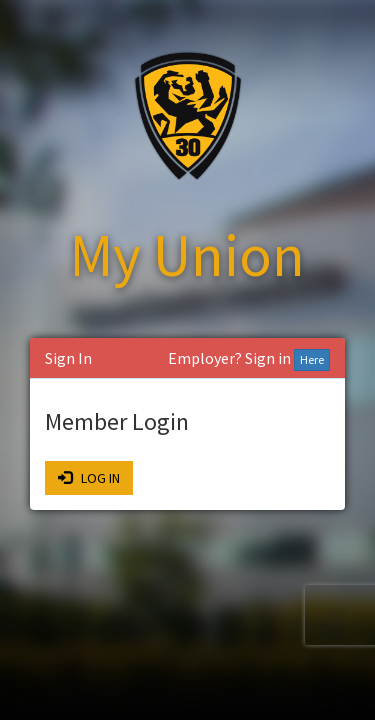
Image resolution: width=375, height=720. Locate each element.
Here (312, 359)
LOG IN (89, 478)
